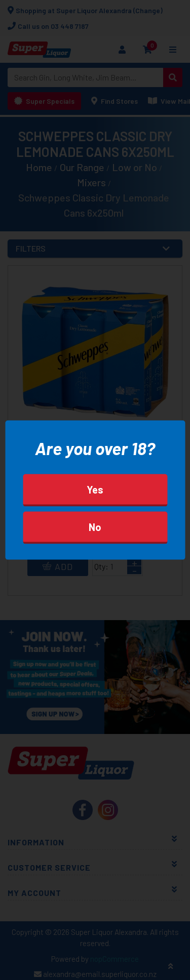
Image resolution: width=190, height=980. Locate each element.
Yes (95, 489)
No (95, 526)
